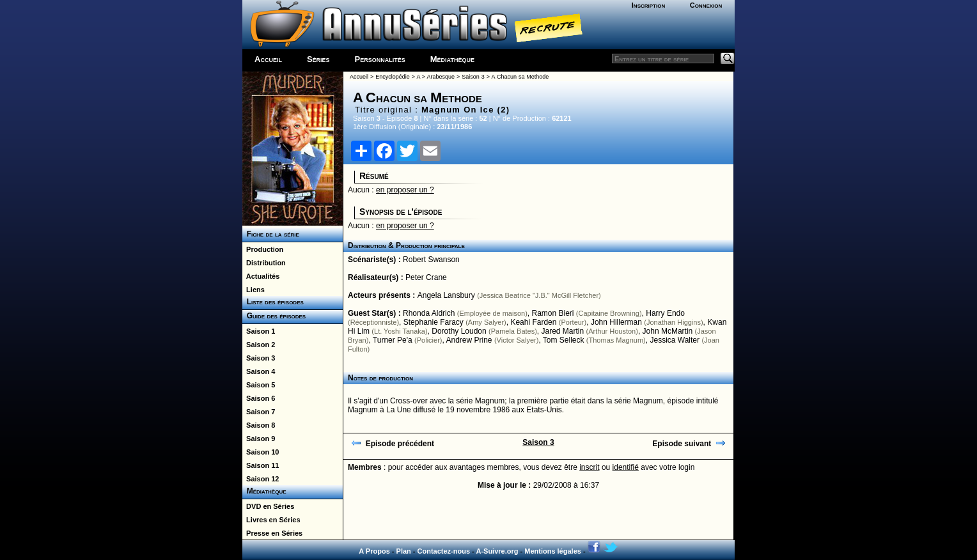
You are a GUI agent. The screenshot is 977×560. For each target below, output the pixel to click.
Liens (254, 290)
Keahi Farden (533, 322)
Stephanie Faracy (434, 322)
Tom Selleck (564, 340)
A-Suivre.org (497, 551)
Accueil (268, 59)
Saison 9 (259, 439)
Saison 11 (261, 465)
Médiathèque (452, 59)
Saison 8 (259, 425)
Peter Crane (426, 277)
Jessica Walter (675, 340)
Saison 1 (259, 331)
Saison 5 (259, 385)
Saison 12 (261, 479)
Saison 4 (259, 371)
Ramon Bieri (552, 313)
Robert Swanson (431, 260)
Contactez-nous (444, 551)
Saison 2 (259, 345)
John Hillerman (616, 322)
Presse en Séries (272, 533)
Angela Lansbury (446, 295)
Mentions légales (553, 551)
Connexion (706, 5)
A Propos (374, 551)
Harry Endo (665, 313)
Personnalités (380, 59)
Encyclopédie (393, 77)
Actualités (261, 276)
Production (263, 249)
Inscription (648, 5)
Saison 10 (261, 452)
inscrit (589, 467)
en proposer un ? (405, 190)
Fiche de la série (271, 234)
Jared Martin (563, 331)
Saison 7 (259, 412)
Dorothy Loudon (459, 331)
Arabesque (441, 77)
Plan (404, 551)
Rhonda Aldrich (429, 313)
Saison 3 (259, 358)
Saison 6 (259, 398)
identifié (626, 467)
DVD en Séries (268, 506)
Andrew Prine (469, 340)
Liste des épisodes (273, 302)
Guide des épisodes (274, 316)
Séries (318, 59)
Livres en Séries (271, 520)
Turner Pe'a (393, 340)
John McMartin (668, 331)
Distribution (264, 263)
